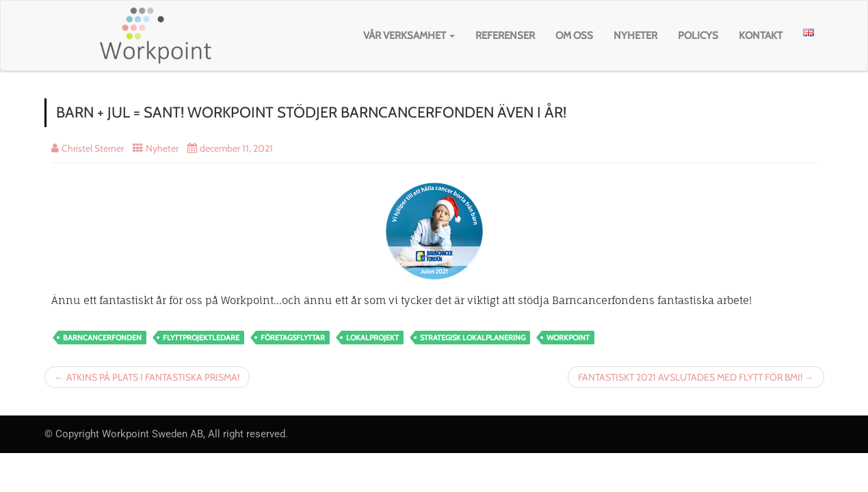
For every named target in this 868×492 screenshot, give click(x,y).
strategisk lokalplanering (473, 338)
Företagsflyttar (293, 338)
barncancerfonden (102, 338)
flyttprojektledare (201, 338)
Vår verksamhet (409, 36)
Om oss (574, 36)
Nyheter (635, 36)
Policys (698, 36)
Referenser (505, 36)
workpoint (568, 338)
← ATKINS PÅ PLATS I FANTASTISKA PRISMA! (147, 377)
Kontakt (761, 36)
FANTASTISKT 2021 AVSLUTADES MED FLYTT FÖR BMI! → (696, 377)
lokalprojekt (372, 338)
